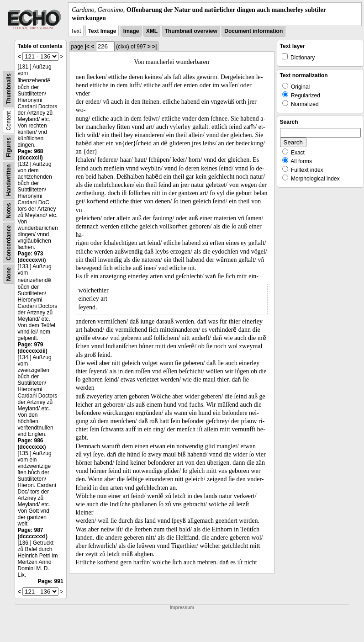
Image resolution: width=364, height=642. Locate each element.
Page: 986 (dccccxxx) (32, 444)
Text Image (102, 31)
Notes (9, 211)
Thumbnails (9, 89)
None (9, 274)
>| (154, 47)
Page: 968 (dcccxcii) (31, 154)
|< (87, 47)
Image (131, 31)
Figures (9, 147)
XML (152, 31)
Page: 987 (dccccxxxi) (33, 533)
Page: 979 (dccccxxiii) (33, 348)
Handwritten (9, 180)
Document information (253, 31)
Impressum (182, 608)
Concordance (9, 243)
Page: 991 (51, 581)
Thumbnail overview (191, 31)
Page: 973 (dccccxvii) (32, 257)
